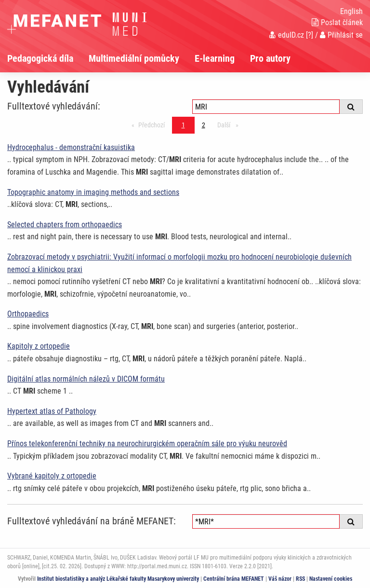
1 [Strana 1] (183, 125)
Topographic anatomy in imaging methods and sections (93, 192)
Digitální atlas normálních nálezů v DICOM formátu (86, 379)
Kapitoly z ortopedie (39, 346)
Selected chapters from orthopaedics (65, 225)
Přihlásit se (341, 35)
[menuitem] (48, 58)
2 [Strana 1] (204, 125)
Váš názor (280, 579)
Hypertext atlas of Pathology (52, 411)
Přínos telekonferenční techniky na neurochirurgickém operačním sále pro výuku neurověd (147, 444)
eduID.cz (287, 35)
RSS (300, 579)
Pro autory (270, 58)
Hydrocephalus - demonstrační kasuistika (71, 147)
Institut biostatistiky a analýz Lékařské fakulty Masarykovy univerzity (118, 579)
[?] (310, 35)
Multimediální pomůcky (134, 58)
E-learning (215, 58)
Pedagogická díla (40, 58)
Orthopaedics (28, 314)
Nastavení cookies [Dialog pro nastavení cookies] (331, 579)
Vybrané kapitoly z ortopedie (52, 476)
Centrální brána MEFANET (234, 579)
